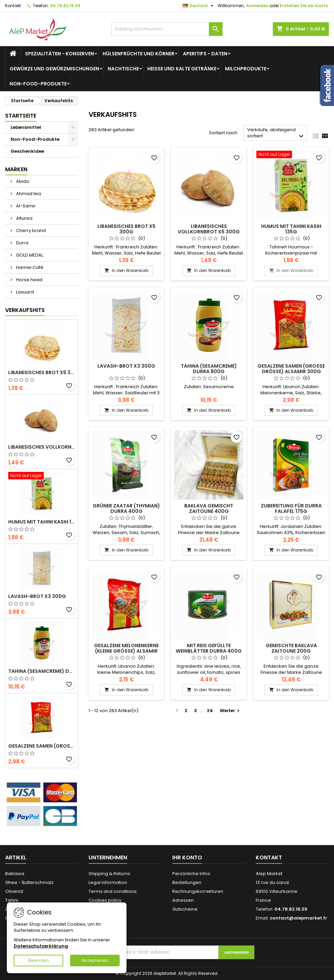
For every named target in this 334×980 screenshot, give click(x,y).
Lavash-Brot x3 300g (37, 596)
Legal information (108, 882)
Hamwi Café (29, 267)
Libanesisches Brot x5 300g (42, 372)
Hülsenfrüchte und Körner (138, 54)
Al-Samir (25, 206)
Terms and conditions (113, 891)
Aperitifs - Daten (205, 54)
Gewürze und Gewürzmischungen (54, 69)
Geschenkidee (27, 151)
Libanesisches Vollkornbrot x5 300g (42, 447)
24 (210, 711)
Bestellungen (187, 882)
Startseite (21, 116)
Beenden (39, 960)
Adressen (183, 900)
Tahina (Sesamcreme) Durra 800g (42, 671)
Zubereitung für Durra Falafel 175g (291, 508)
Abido (22, 181)
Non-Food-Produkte (38, 84)
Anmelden (257, 6)
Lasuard (24, 292)
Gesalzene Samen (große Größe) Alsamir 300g (42, 746)
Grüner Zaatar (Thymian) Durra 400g (126, 508)
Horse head (29, 280)
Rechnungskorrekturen (198, 891)
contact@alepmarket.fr (298, 918)
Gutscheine (185, 909)
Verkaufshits (25, 310)
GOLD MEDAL (29, 255)
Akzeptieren (95, 960)
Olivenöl (14, 891)
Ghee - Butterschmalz (29, 882)
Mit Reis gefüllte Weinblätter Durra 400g (209, 648)
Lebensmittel (26, 127)
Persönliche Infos (191, 874)
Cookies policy (105, 900)
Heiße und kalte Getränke (182, 69)
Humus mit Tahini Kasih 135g (42, 522)
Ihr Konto (187, 857)
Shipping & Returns (109, 874)
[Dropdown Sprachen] (199, 6)
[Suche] (167, 29)
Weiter (231, 711)
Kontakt (13, 6)
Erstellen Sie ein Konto (304, 6)
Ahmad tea (28, 194)
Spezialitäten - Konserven (59, 54)
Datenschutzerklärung (41, 946)
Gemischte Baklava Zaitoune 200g (291, 648)
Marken (16, 169)
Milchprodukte (246, 69)
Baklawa (15, 874)
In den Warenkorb (126, 270)
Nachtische (123, 69)
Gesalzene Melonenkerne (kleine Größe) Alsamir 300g (126, 651)
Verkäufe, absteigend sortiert (276, 133)
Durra (22, 243)
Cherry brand (30, 230)
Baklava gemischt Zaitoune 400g (209, 508)
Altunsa (24, 218)
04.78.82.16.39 (65, 6)
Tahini (12, 900)
